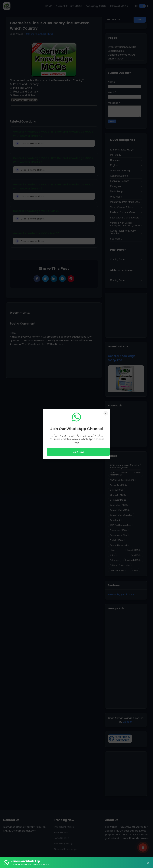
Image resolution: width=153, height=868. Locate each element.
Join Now (78, 452)
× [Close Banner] (148, 863)
